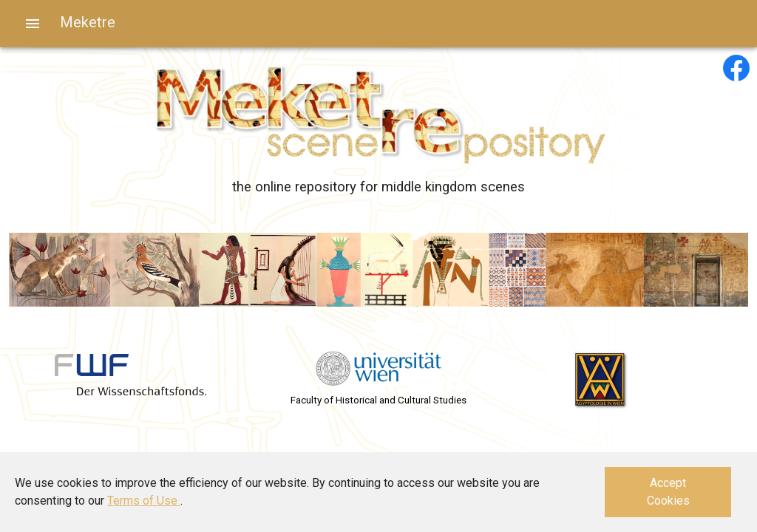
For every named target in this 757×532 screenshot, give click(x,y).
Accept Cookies (668, 492)
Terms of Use (144, 501)
